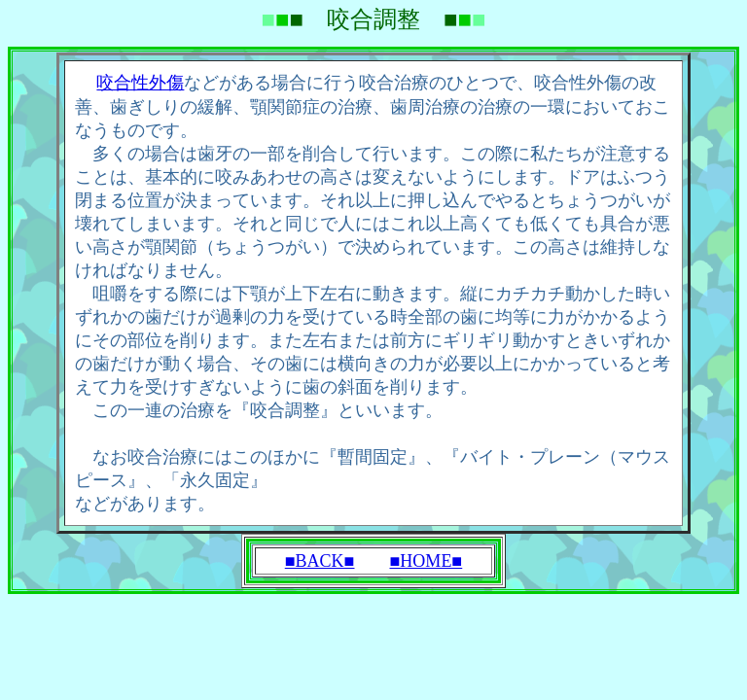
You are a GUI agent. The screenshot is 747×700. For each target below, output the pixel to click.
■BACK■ (320, 561)
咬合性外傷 (140, 83)
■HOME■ (427, 561)
